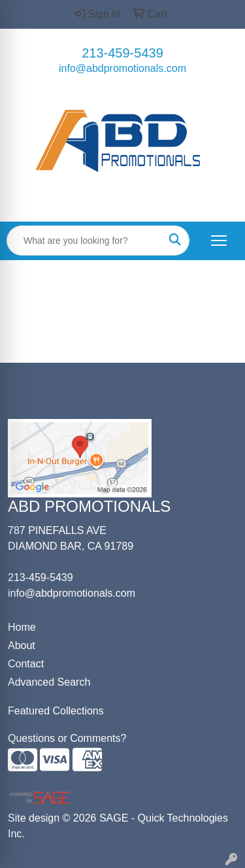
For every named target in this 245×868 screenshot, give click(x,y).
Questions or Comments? (67, 738)
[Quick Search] (84, 241)
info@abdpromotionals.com (122, 68)
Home (22, 627)
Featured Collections (56, 711)
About (22, 645)
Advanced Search (49, 682)
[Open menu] (219, 241)
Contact (26, 664)
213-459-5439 (122, 53)
